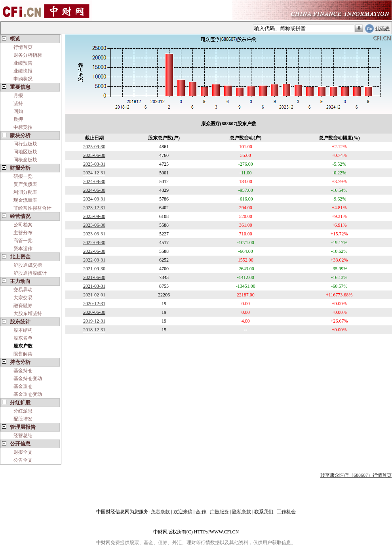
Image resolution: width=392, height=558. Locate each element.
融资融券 (23, 306)
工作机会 (286, 512)
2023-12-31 (94, 208)
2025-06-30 (94, 155)
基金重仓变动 (28, 394)
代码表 (382, 29)
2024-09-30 (94, 182)
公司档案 (23, 225)
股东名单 (23, 338)
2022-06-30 (94, 251)
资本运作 (23, 248)
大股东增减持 (28, 313)
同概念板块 (25, 160)
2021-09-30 (94, 269)
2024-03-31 (94, 199)
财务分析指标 (28, 55)
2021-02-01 (94, 295)
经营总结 (23, 436)
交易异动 (23, 290)
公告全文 (23, 460)
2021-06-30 (94, 277)
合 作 (201, 512)
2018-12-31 (94, 330)
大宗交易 (23, 298)
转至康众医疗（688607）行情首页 (356, 475)
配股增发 (23, 419)
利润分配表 (25, 192)
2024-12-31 (94, 173)
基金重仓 (23, 386)
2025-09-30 (94, 147)
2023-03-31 (94, 234)
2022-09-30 (94, 243)
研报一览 (23, 176)
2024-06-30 (94, 190)
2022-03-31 (94, 260)
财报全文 (23, 452)
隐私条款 (242, 512)
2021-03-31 (94, 286)
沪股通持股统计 (30, 273)
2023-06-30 (94, 225)
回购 (18, 111)
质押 (18, 119)
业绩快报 (23, 71)
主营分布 (23, 233)
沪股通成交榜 (28, 265)
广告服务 (219, 512)
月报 (18, 96)
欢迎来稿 (183, 512)
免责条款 (160, 512)
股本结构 (23, 330)
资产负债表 (25, 184)
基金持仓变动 (28, 378)
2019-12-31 (94, 321)
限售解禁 (23, 354)
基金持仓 (23, 371)
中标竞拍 (23, 127)
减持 (18, 103)
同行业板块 (25, 144)
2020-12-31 (94, 304)
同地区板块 (25, 152)
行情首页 (23, 47)
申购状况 (23, 79)
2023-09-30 (94, 216)
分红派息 (23, 411)
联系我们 (264, 512)
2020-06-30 (94, 312)
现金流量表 (25, 200)
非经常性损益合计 (32, 208)
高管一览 (23, 241)
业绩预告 (23, 63)
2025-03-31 (94, 164)
